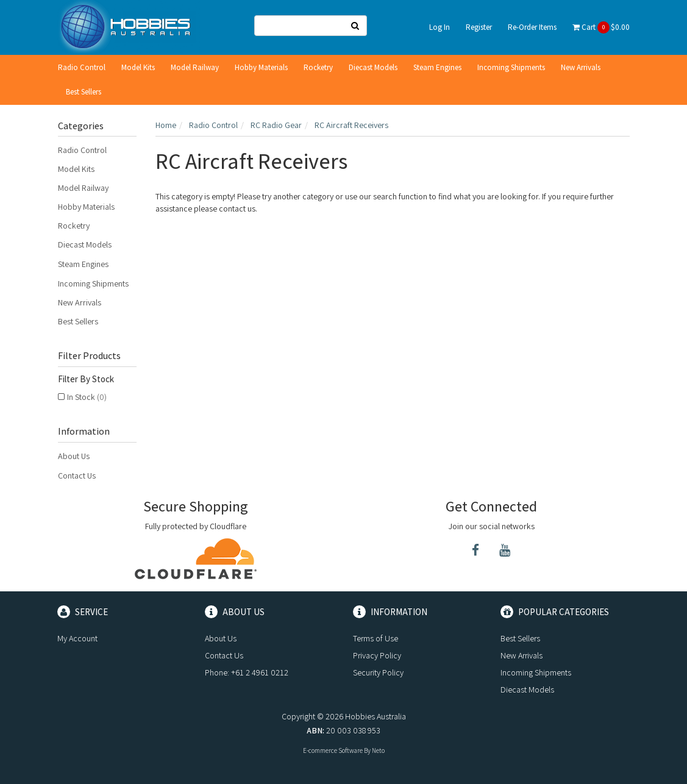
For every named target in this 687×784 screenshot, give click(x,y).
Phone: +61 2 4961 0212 (247, 672)
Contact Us (77, 476)
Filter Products (89, 356)
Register (479, 27)
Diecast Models (373, 67)
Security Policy (378, 672)
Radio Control (82, 67)
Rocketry (318, 67)
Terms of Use (376, 638)
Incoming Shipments (511, 67)
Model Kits (138, 67)
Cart (601, 27)
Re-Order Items (532, 27)
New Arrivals (581, 67)
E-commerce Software (333, 750)
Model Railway (195, 67)
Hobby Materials (261, 67)
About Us (74, 456)
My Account (77, 638)
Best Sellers (84, 92)
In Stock (87, 397)
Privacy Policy (377, 655)
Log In (440, 27)
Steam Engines (437, 67)
